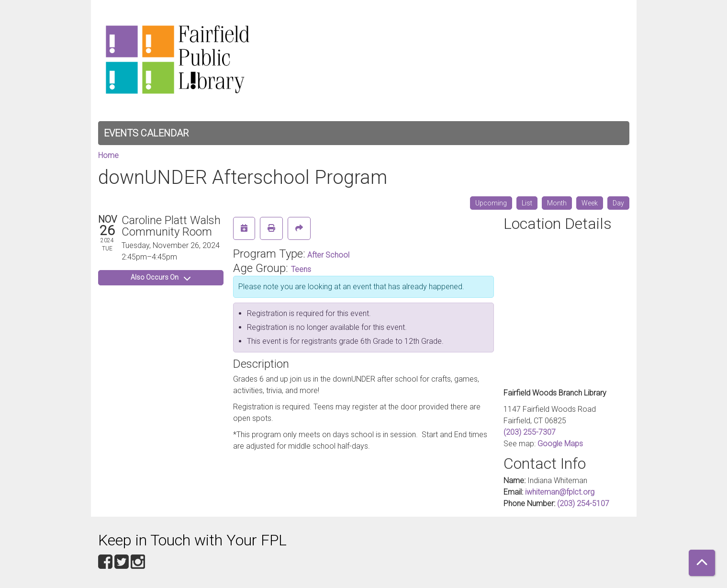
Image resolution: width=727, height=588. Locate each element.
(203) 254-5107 (583, 503)
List (527, 203)
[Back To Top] (702, 563)
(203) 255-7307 (530, 432)
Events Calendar (146, 133)
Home (108, 155)
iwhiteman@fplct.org (560, 492)
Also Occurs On (161, 277)
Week (590, 203)
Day (618, 203)
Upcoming (491, 203)
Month (557, 203)
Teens (301, 269)
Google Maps (560, 444)
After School (328, 255)
